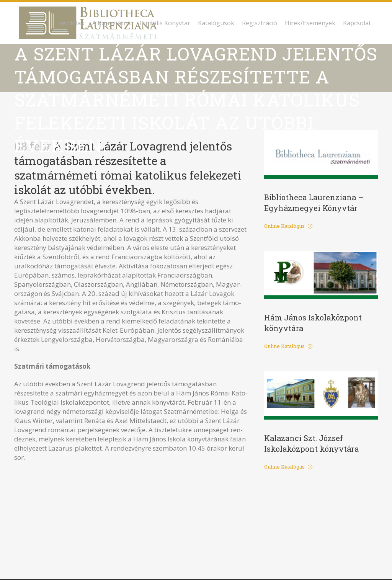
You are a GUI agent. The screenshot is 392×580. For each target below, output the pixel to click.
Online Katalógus (288, 226)
